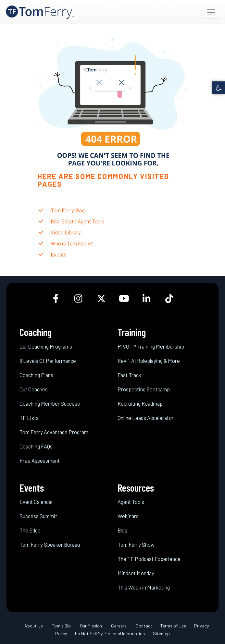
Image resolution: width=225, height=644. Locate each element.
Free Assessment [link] (40, 460)
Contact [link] (144, 626)
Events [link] (59, 254)
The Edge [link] (30, 530)
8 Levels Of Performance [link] (48, 361)
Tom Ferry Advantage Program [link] (54, 432)
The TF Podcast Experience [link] (149, 559)
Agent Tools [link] (131, 502)
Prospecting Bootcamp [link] (144, 389)
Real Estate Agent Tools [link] (77, 221)
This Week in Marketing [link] (144, 587)
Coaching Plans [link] (36, 375)
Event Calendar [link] (36, 502)
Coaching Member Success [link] (50, 403)
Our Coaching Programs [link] (46, 346)
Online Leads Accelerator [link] (146, 418)
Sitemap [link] (161, 633)
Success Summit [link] (38, 516)
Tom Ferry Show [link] (136, 544)
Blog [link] (122, 530)
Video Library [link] (66, 232)
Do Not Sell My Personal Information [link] (110, 633)
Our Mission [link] (91, 626)
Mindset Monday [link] (136, 573)
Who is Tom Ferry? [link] (72, 243)
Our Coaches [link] (34, 389)
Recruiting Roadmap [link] (140, 403)
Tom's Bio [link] (61, 626)
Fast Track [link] (129, 375)
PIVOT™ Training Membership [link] (151, 346)
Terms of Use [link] (173, 626)
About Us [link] (34, 626)
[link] (219, 88)
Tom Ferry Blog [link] (68, 210)
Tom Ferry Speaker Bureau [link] (50, 544)
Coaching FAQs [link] (36, 446)
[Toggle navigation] (211, 12)
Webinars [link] (128, 516)
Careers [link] (119, 626)
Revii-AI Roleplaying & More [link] (149, 361)
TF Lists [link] (29, 418)
